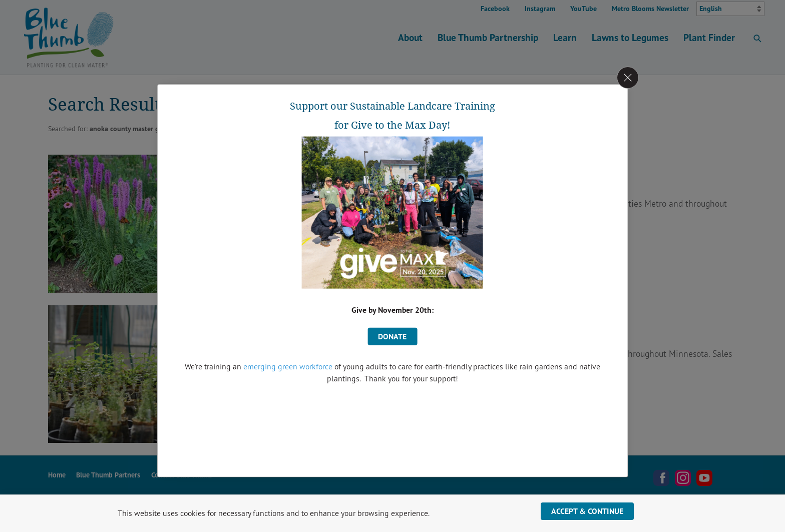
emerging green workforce (288, 366)
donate (392, 336)
